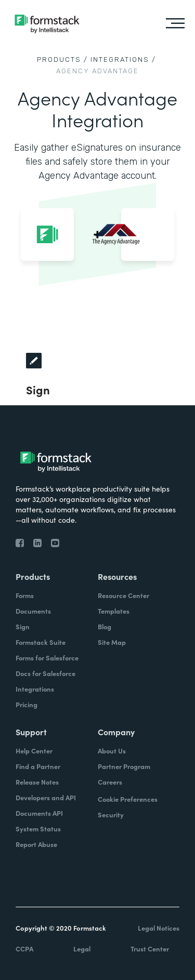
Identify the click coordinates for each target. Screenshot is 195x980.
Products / (62, 59)
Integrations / (123, 59)
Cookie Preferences (128, 799)
